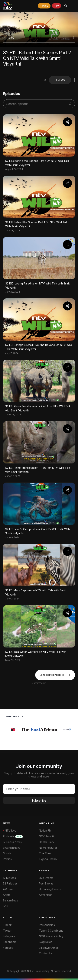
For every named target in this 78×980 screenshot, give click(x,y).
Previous (60, 80)
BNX (6, 906)
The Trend (46, 853)
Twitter (7, 931)
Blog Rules (46, 942)
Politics (7, 859)
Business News (12, 842)
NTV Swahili (46, 836)
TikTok (7, 925)
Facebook (9, 942)
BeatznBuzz (10, 900)
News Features (48, 848)
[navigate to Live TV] (57, 6)
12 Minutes (9, 878)
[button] (71, 6)
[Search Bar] (66, 6)
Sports (7, 853)
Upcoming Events (50, 889)
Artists (7, 895)
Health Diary (47, 842)
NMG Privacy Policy (51, 936)
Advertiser (45, 895)
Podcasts (13, 836)
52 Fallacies (10, 883)
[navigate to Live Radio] (44, 6)
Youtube (8, 948)
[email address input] (39, 789)
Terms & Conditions (51, 931)
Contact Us (46, 953)
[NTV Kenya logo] (8, 6)
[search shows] (37, 104)
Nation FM (45, 831)
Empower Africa (49, 948)
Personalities (47, 925)
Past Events (46, 883)
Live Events (46, 878)
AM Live (8, 889)
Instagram (9, 936)
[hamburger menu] (73, 6)
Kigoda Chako (48, 859)
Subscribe (39, 800)
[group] (15, 729)
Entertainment (11, 848)
